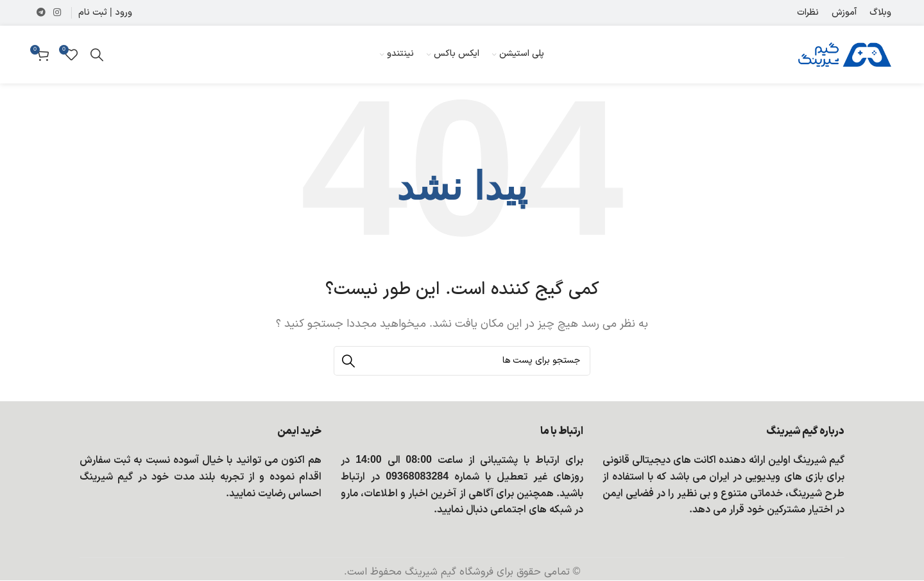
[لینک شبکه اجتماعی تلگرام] (41, 13)
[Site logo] (845, 54)
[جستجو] (97, 55)
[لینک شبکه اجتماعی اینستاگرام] (57, 13)
